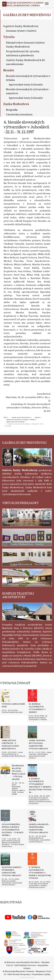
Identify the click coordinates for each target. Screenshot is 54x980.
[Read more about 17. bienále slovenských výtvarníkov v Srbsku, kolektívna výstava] (32, 859)
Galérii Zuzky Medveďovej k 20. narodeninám (26, 62)
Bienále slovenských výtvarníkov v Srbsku (28, 78)
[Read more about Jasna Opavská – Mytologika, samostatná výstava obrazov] (32, 732)
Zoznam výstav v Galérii (21, 31)
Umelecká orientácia (19, 114)
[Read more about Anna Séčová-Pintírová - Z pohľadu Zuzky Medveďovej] (5, 732)
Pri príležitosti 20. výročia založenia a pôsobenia (23, 53)
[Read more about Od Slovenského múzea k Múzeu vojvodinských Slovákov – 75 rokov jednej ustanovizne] (5, 816)
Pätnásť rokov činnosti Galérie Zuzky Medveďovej (25, 44)
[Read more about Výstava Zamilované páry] (5, 696)
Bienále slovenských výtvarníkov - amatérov (28, 91)
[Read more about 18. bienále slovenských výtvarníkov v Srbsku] (32, 696)
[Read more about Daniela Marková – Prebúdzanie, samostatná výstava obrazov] (32, 816)
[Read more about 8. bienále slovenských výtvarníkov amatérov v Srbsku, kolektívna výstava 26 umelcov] (32, 770)
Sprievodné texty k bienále (26, 84)
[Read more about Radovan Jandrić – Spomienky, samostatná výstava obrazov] (5, 859)
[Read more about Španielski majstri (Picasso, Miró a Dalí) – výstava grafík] (5, 770)
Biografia (12, 110)
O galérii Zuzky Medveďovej (21, 26)
